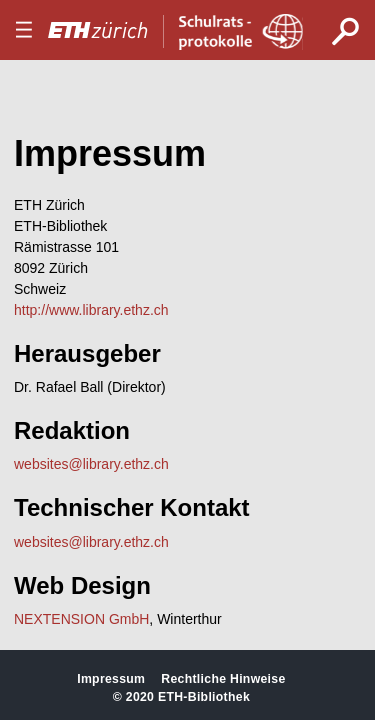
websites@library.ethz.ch (91, 464)
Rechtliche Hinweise (223, 679)
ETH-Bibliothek (204, 697)
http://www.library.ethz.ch (91, 310)
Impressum (111, 679)
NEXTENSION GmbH (81, 619)
